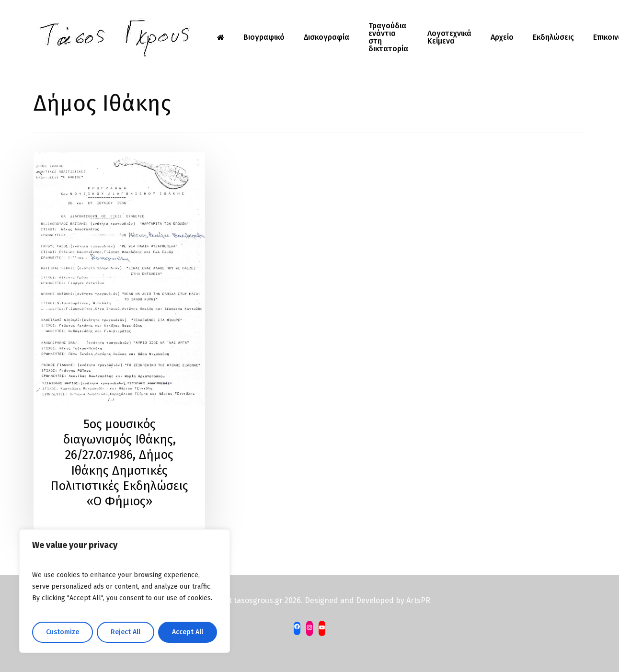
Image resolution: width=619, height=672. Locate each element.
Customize (63, 632)
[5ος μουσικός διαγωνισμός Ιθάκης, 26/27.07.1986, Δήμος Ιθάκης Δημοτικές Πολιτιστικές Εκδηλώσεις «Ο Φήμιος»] (119, 341)
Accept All (188, 632)
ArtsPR (418, 600)
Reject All (126, 632)
